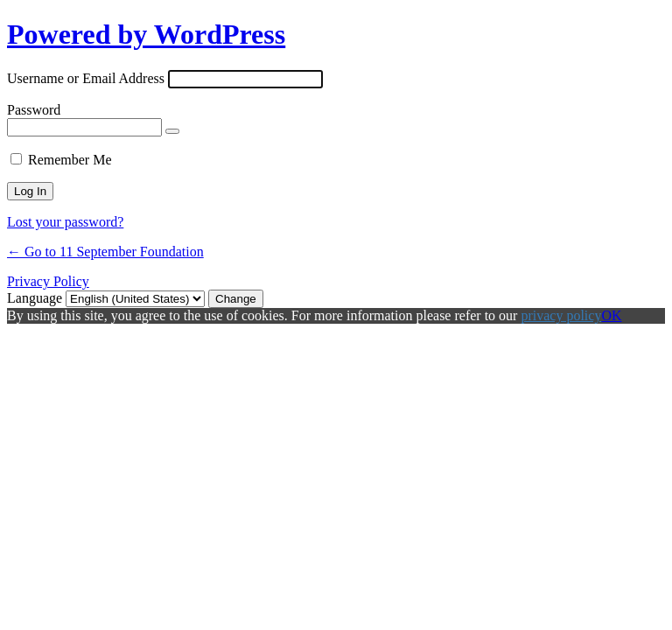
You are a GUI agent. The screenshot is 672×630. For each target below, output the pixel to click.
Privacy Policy (48, 281)
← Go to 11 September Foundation (105, 252)
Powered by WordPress (146, 34)
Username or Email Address (86, 78)
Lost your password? (65, 222)
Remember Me (70, 160)
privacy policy (561, 315)
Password (34, 110)
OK (611, 315)
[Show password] (172, 131)
